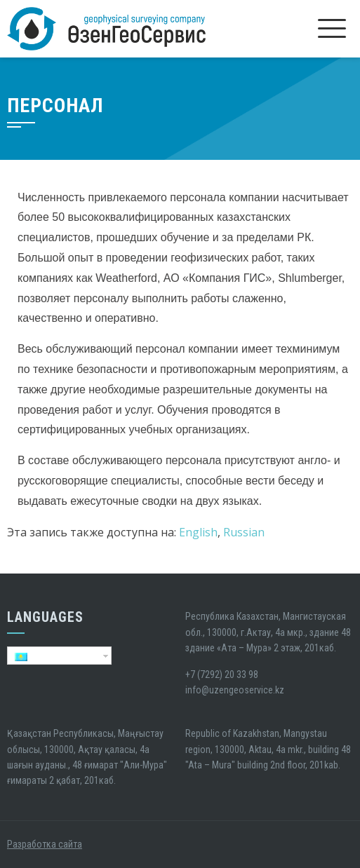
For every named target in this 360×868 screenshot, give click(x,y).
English (198, 532)
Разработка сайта (45, 844)
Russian (244, 532)
